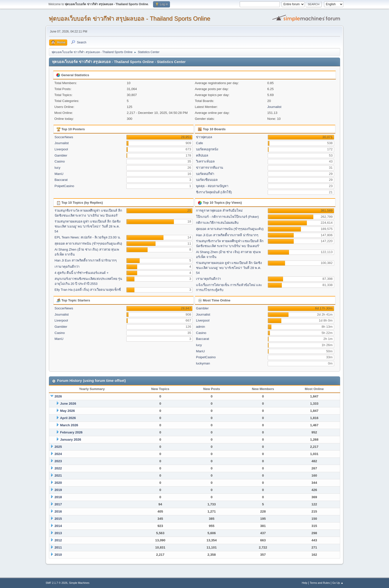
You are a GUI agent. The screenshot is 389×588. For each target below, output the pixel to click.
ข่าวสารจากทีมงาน (210, 168)
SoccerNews (64, 137)
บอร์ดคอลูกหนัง (207, 149)
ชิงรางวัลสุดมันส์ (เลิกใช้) (214, 192)
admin (200, 327)
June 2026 (68, 404)
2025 (58, 447)
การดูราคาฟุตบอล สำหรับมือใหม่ (219, 211)
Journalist (274, 107)
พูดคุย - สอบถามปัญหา (212, 186)
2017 (58, 504)
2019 (58, 490)
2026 (58, 396)
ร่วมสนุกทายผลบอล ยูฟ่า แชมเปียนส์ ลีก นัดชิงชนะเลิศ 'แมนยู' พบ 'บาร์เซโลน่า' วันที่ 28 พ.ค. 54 (88, 226)
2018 (58, 497)
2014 (58, 526)
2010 (58, 555)
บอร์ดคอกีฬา (205, 174)
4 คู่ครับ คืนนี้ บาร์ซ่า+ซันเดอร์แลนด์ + (82, 273)
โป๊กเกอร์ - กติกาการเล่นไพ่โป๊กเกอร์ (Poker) (227, 217)
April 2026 (68, 418)
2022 (58, 468)
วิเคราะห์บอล (205, 161)
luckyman (203, 363)
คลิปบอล (202, 155)
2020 (58, 483)
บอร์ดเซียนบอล (207, 180)
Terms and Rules (320, 583)
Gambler (61, 155)
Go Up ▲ (338, 583)
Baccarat (61, 180)
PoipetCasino (64, 186)
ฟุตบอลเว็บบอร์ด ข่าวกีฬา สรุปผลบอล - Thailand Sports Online (130, 18)
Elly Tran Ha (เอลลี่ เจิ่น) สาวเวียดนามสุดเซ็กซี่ (88, 290)
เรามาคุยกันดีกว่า (67, 267)
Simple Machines (79, 583)
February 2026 (71, 432)
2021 (58, 475)
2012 (58, 540)
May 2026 (67, 411)
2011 (58, 547)
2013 (58, 533)
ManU (59, 174)
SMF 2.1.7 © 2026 (57, 583)
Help (305, 583)
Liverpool (61, 149)
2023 (58, 461)
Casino (60, 161)
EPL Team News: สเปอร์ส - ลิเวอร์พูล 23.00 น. (88, 237)
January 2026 (70, 440)
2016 (58, 511)
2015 (58, 519)
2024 (58, 454)
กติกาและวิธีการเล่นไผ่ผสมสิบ (217, 223)
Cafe (199, 143)
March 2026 (69, 425)
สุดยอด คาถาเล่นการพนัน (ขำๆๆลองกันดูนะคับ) (88, 244)
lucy (58, 168)
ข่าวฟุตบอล (204, 137)
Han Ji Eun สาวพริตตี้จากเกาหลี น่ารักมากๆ (86, 260)
